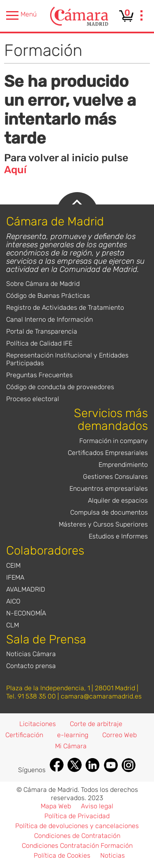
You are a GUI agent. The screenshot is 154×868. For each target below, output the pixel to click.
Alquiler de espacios (118, 500)
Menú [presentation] (21, 15)
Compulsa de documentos (109, 512)
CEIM (13, 565)
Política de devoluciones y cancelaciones (77, 826)
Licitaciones (38, 724)
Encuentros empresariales (109, 489)
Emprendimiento (123, 465)
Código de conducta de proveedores (60, 387)
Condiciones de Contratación (77, 836)
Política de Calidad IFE (39, 343)
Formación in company (114, 441)
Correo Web (120, 735)
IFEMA (15, 577)
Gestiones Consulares (115, 477)
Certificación (24, 735)
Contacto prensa (31, 666)
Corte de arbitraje (96, 724)
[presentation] (142, 16)
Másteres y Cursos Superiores (103, 524)
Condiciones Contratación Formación (77, 846)
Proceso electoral (33, 399)
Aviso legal (97, 806)
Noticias (113, 855)
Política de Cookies (62, 855)
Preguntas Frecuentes (39, 375)
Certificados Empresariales (108, 453)
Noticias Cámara (31, 654)
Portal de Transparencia (42, 331)
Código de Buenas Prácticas (48, 296)
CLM (13, 625)
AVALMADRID (26, 589)
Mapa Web (56, 806)
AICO (13, 601)
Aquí (15, 170)
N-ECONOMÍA (26, 613)
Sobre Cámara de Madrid (43, 284)
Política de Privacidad (77, 816)
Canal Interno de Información (49, 319)
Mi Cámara (71, 746)
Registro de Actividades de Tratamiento (65, 308)
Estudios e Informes (118, 536)
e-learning (73, 735)
